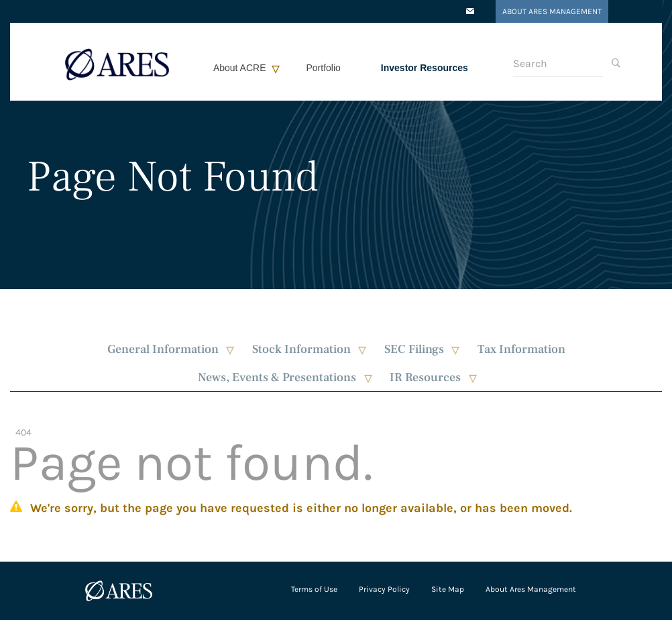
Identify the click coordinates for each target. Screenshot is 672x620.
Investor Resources (425, 68)
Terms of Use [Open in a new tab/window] (314, 589)
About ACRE (240, 68)
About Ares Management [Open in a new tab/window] (552, 11)
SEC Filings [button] (414, 349)
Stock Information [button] (301, 349)
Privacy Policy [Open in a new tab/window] (384, 589)
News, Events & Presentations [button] (277, 377)
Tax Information (521, 349)
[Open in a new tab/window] (470, 12)
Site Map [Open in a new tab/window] (448, 589)
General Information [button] (163, 349)
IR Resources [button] (425, 377)
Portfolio (324, 68)
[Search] (558, 64)
